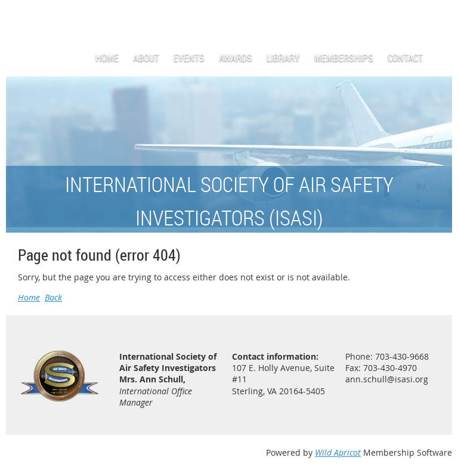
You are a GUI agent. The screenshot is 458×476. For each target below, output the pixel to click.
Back (53, 297)
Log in (440, 18)
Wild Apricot (338, 452)
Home (29, 297)
